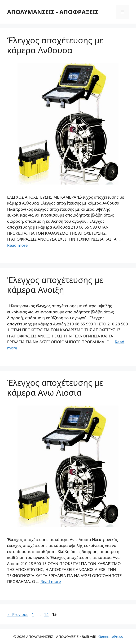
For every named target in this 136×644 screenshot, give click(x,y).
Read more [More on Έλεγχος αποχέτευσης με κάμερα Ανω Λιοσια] (51, 581)
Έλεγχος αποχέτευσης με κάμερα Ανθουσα (55, 45)
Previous (18, 614)
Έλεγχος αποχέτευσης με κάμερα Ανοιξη (55, 285)
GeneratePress (111, 636)
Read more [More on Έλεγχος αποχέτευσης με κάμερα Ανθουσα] (17, 245)
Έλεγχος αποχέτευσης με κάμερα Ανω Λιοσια (55, 388)
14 (47, 614)
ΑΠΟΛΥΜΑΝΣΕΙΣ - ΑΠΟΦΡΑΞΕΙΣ (53, 12)
